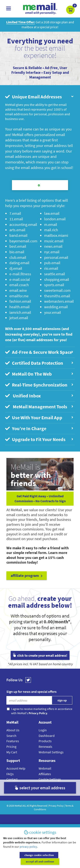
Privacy (44, 785)
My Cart (12, 752)
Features (13, 741)
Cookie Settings (50, 779)
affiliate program (27, 575)
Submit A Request (19, 790)
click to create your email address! (40, 655)
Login (43, 730)
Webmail (45, 768)
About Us (13, 730)
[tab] (40, 97)
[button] (70, 10)
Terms (43, 790)
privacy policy (28, 853)
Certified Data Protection (39, 363)
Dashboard (47, 736)
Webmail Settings (51, 752)
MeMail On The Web (39, 374)
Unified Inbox (39, 396)
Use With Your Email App (39, 418)
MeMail (18, 806)
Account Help (16, 768)
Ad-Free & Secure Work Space (39, 352)
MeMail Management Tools (39, 407)
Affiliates (45, 774)
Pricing (11, 747)
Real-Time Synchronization (39, 385)
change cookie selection (21, 861)
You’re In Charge (39, 429)
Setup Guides (16, 785)
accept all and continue (59, 861)
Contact (12, 779)
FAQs (10, 774)
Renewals (45, 747)
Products (45, 741)
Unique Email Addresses (40, 97)
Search (11, 736)
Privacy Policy (56, 806)
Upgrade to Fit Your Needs (39, 439)
